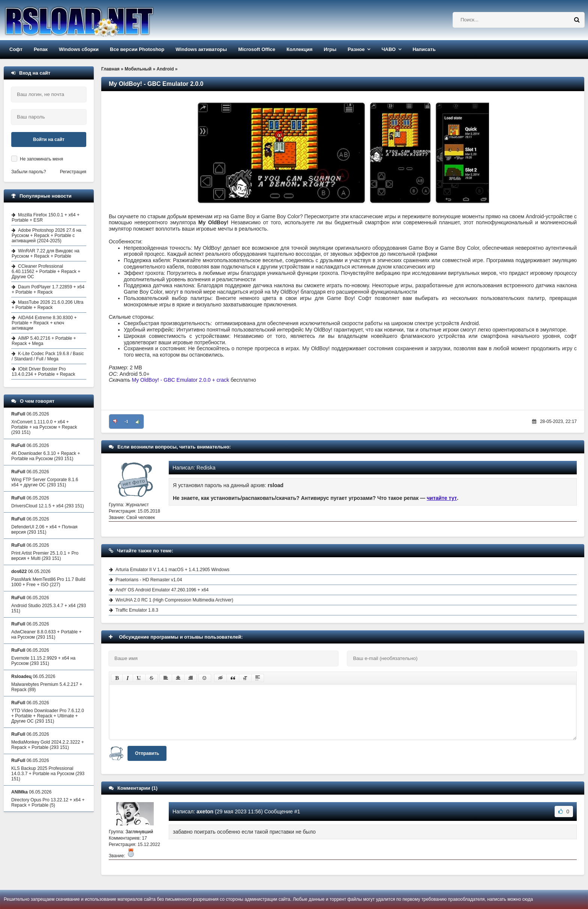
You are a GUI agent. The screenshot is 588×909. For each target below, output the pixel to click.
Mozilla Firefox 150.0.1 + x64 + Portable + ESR (46, 217)
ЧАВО (388, 49)
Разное (356, 49)
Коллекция (299, 49)
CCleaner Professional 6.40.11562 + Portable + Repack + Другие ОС (46, 271)
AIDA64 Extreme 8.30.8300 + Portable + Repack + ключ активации (44, 323)
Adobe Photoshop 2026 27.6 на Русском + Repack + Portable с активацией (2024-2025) (46, 235)
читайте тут (442, 498)
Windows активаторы (201, 49)
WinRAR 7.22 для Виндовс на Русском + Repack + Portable (46, 253)
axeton (205, 811)
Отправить (147, 753)
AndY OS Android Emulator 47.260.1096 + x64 (162, 590)
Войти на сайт (49, 139)
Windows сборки (79, 49)
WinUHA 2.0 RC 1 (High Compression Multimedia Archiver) (174, 600)
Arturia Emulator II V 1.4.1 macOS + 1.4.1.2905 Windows (172, 570)
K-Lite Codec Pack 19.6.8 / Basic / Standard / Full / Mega (48, 356)
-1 (126, 421)
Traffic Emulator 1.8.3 (137, 610)
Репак (41, 49)
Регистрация (73, 172)
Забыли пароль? (29, 172)
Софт (16, 49)
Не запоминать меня (41, 159)
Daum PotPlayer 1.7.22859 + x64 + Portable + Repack (48, 289)
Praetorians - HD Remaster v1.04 (149, 580)
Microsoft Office (257, 49)
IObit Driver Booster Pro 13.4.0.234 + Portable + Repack (43, 372)
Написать (424, 49)
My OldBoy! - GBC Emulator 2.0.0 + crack (181, 380)
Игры (330, 49)
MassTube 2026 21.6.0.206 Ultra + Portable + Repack (47, 305)
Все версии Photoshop (137, 49)
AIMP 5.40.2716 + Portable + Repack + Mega (44, 341)
